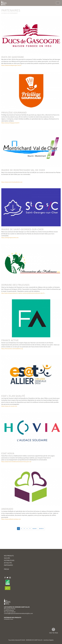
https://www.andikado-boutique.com (11, 519)
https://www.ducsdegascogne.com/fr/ (11, 65)
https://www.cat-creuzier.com (9, 406)
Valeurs (7, 558)
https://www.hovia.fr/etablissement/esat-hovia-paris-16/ (16, 462)
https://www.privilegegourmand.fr (10, 123)
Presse (6, 569)
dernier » (41, 529)
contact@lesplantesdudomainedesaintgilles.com (18, 613)
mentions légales (48, 640)
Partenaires (8, 565)
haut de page (54, 633)
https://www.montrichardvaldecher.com (12, 182)
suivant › (35, 529)
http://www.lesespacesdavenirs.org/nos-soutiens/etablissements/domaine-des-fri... (23, 293)
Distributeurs (9, 561)
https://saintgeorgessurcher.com (10, 238)
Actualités (8, 563)
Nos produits (9, 556)
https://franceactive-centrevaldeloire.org (12, 349)
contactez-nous (8, 619)
